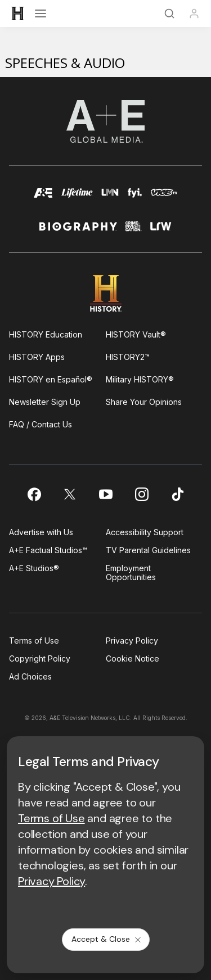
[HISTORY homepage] (105, 293)
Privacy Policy (132, 641)
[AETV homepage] (43, 198)
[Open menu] (41, 13)
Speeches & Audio (65, 63)
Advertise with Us (41, 532)
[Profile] (194, 13)
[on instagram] (142, 494)
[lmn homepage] (110, 198)
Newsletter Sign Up (45, 402)
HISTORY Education (46, 334)
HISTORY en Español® (51, 379)
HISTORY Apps (37, 357)
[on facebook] (34, 494)
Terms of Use (34, 641)
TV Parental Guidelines (148, 550)
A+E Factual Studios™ (48, 550)
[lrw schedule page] (161, 231)
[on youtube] (106, 494)
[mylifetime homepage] (77, 198)
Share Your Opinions (144, 402)
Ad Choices (30, 676)
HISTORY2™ (128, 357)
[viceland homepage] (164, 198)
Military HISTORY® (140, 379)
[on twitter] (70, 494)
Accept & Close (107, 939)
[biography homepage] (78, 231)
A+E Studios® (34, 568)
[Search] (169, 13)
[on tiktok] (178, 494)
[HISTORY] (18, 13)
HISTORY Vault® (136, 334)
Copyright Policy (40, 658)
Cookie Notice (133, 658)
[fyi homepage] (135, 198)
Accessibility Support (145, 532)
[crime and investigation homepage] (134, 231)
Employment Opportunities (131, 573)
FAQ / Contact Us (41, 424)
